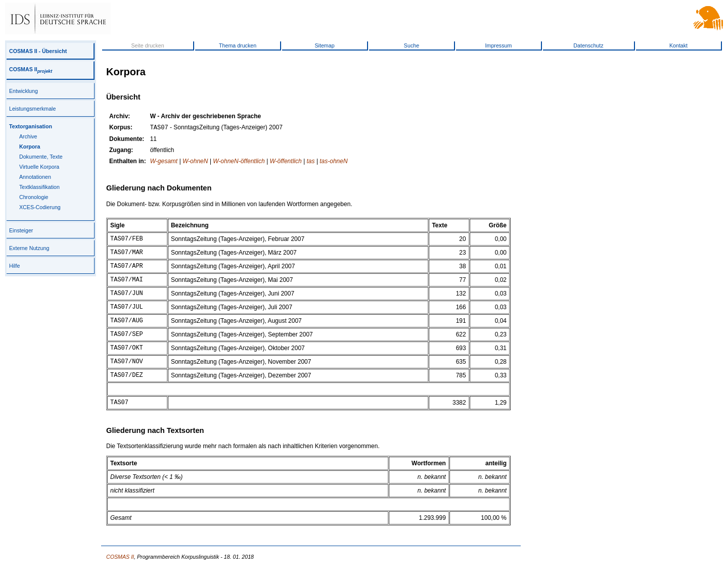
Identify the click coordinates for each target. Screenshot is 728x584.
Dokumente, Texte (41, 157)
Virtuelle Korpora (39, 167)
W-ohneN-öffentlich (239, 162)
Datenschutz (588, 45)
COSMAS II (31, 69)
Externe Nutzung (29, 248)
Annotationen (35, 177)
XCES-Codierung (40, 207)
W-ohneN (195, 162)
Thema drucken (238, 45)
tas (310, 162)
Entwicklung (24, 91)
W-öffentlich (286, 162)
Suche (412, 45)
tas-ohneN (333, 162)
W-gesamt (164, 162)
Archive (28, 136)
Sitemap (324, 45)
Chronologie (34, 197)
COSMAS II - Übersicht (38, 51)
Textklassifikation (39, 187)
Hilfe (14, 266)
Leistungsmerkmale (32, 109)
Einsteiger (21, 230)
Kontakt (678, 45)
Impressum (499, 45)
